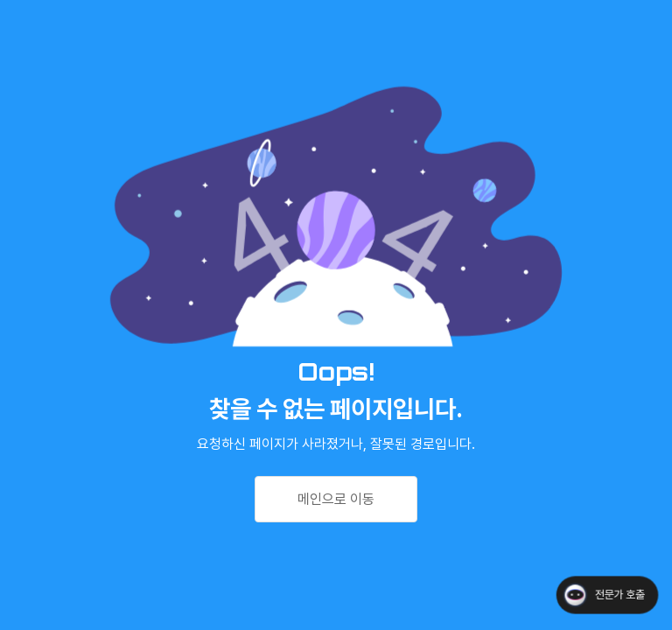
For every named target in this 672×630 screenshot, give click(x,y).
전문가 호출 (619, 595)
